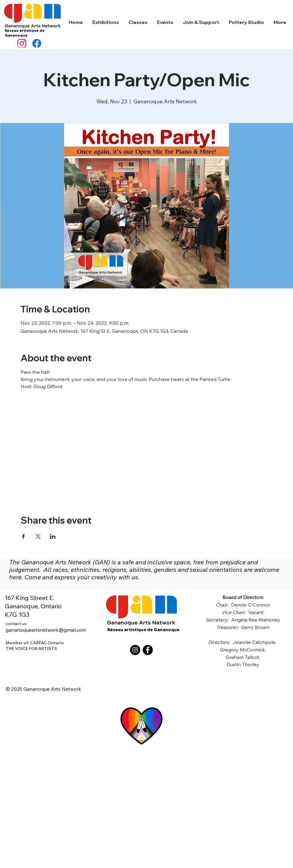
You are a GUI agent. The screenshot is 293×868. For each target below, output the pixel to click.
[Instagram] (22, 43)
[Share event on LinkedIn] (53, 536)
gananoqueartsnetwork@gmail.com (46, 627)
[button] (106, 22)
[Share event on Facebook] (23, 536)
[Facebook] (37, 43)
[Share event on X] (38, 536)
